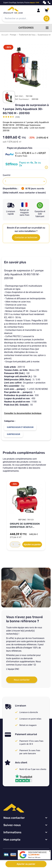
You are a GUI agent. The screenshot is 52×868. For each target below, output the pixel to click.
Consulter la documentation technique (23, 413)
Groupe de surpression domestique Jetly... (25, 525)
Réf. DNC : (19, 96)
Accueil (5, 35)
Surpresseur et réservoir (20, 427)
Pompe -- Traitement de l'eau (23, 35)
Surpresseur (13, 434)
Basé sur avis (34, 858)
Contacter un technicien (26, 237)
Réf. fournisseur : (22, 99)
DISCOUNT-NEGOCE (37, 852)
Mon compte (12, 840)
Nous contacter (22, 680)
